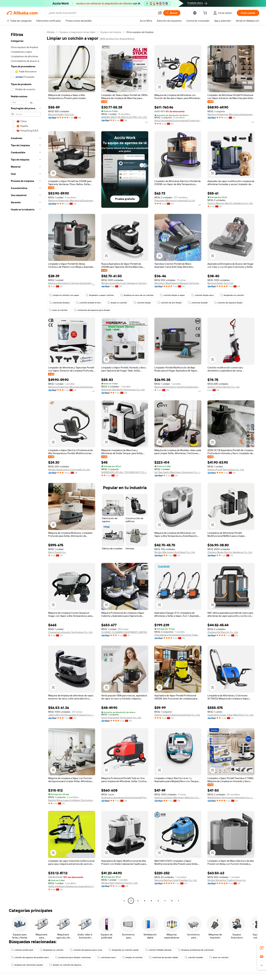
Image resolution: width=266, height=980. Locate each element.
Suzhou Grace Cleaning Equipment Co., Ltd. (177, 715)
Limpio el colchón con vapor (64, 295)
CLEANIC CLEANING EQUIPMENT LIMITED (124, 632)
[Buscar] (172, 13)
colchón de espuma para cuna (86, 950)
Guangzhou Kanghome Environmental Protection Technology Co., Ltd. (125, 798)
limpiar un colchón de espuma (65, 965)
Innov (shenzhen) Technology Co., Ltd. (121, 718)
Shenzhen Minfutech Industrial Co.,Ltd (175, 200)
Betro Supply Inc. (57, 552)
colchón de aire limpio (169, 303)
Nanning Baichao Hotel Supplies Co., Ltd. (176, 880)
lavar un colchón (219, 957)
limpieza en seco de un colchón (137, 295)
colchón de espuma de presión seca (30, 957)
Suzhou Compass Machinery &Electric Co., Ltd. (178, 798)
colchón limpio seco (203, 295)
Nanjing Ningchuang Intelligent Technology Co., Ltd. (72, 800)
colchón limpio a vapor (172, 295)
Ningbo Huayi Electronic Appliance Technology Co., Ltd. (125, 283)
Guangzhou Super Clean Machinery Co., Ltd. (231, 715)
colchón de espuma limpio (228, 303)
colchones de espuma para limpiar (92, 310)
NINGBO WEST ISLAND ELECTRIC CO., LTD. (124, 117)
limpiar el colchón (132, 957)
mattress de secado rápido (164, 957)
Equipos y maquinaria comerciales (77, 32)
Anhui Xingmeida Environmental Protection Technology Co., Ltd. (178, 121)
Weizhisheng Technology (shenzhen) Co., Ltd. (231, 798)
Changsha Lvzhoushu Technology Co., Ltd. (70, 632)
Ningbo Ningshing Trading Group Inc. (227, 880)
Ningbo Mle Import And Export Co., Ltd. (175, 552)
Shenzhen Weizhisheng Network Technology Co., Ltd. (178, 283)
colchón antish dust (22, 950)
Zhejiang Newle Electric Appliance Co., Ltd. (230, 552)
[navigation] (26, 467)
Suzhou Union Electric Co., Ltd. (224, 387)
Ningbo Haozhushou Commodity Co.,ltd (69, 470)
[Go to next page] (178, 901)
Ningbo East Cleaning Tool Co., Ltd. (120, 883)
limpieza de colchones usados (27, 965)
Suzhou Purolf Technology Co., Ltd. (226, 470)
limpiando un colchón (232, 295)
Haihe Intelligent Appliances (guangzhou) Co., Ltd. (72, 886)
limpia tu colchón (117, 303)
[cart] (206, 13)
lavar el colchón (58, 310)
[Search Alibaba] (102, 13)
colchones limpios (59, 303)
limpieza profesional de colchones (196, 950)
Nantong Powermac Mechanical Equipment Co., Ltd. (231, 114)
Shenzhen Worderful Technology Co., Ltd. (123, 390)
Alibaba (51, 32)
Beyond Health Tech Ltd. (61, 114)
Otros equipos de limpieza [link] (140, 32)
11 (172, 901)
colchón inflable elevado (158, 950)
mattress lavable (198, 303)
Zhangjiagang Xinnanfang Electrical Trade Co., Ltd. (178, 635)
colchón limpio (142, 303)
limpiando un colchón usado (124, 950)
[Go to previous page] (124, 901)
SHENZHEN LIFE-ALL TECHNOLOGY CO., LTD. (125, 472)
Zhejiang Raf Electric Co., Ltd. (223, 632)
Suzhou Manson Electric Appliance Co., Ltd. (230, 203)
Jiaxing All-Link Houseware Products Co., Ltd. (72, 715)
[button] (160, 13)
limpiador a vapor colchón (100, 295)
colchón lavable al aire (88, 303)
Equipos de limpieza (111, 32)
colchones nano (106, 957)
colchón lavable (194, 957)
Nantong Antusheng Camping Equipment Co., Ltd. (72, 283)
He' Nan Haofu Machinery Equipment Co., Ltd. (178, 472)
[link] (262, 948)
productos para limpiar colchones (73, 957)
